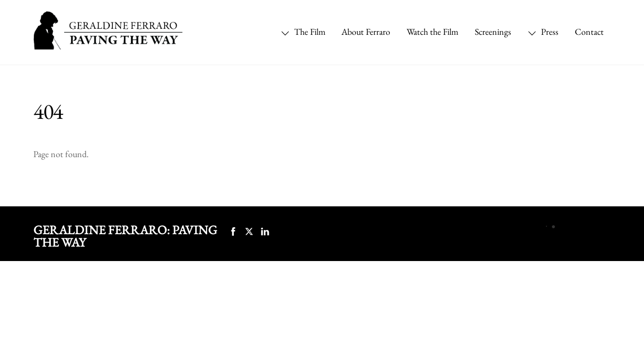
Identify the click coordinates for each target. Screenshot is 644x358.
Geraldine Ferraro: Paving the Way (125, 236)
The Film (303, 32)
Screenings (493, 32)
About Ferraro (366, 32)
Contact (589, 32)
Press (543, 32)
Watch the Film (432, 32)
